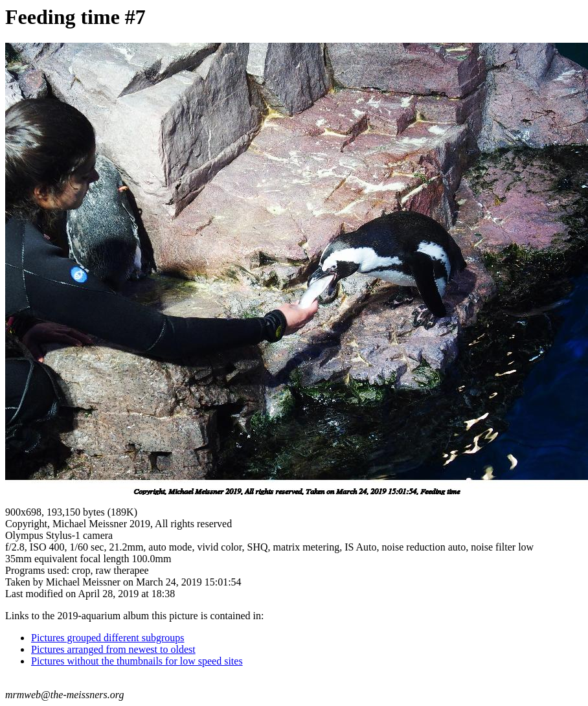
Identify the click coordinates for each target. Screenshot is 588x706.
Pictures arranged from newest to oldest (113, 649)
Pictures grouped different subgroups (108, 638)
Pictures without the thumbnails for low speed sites (137, 661)
